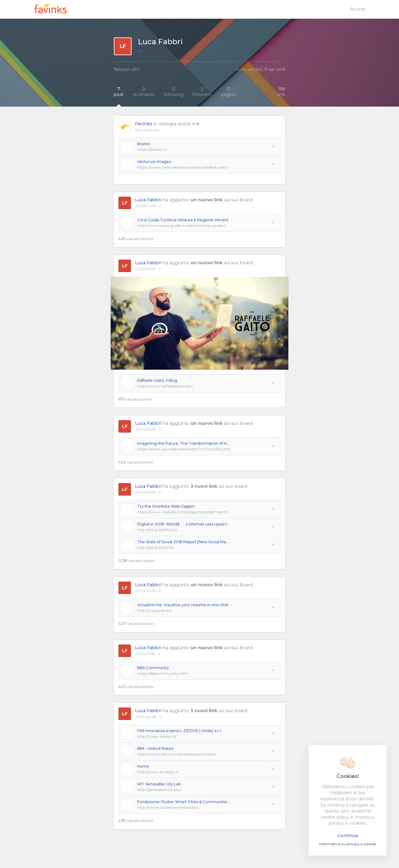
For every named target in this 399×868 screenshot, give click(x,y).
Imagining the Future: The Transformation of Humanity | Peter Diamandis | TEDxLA (184, 443)
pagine (228, 92)
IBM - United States (155, 748)
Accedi (357, 9)
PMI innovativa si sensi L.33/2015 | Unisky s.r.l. (179, 731)
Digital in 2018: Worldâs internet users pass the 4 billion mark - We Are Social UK (184, 524)
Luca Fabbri (148, 200)
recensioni (144, 92)
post (119, 92)
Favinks (144, 124)
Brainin (144, 144)
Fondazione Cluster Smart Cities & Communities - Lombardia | (184, 802)
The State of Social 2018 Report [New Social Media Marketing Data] (184, 542)
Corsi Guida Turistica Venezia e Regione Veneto (183, 220)
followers (202, 92)
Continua (348, 836)
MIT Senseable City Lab (159, 784)
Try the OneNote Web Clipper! (166, 506)
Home (143, 766)
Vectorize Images (154, 162)
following (173, 92)
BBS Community (153, 668)
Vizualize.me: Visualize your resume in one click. (183, 605)
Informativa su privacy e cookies (348, 844)
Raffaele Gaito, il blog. (158, 380)
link (282, 92)
